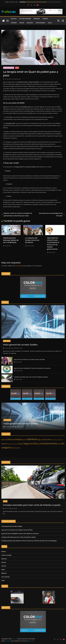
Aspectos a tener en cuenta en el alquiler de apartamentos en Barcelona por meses (17, 214)
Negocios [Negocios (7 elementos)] (28, 443)
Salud (50, 23)
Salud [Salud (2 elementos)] (59, 444)
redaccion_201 (17, 79)
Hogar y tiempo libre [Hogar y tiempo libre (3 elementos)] (44, 440)
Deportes (37, 19)
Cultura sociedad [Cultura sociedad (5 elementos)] (14, 439)
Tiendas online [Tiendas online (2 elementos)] (16, 448)
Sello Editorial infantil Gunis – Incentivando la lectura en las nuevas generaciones (53, 243)
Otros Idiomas (40, 23)
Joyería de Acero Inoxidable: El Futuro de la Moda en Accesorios (32, 368)
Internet (14, 23)
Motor (22, 23)
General (45, 19)
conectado (19, 266)
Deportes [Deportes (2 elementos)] (24, 440)
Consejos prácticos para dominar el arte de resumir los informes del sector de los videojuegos (29, 541)
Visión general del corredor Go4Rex (36, 2)
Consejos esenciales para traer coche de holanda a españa (31, 377)
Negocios (30, 23)
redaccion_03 (19, 348)
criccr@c (15, 508)
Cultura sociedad (25, 19)
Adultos (14, 19)
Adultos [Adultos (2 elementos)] (4, 440)
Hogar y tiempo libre (9, 68)
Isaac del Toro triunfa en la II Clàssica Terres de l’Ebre (29, 359)
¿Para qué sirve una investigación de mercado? (52, 214)
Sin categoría (7, 341)
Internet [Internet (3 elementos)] (4, 444)
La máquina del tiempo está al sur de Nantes (32, 240)
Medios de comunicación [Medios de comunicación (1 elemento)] (13, 444)
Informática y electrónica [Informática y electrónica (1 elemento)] (57, 440)
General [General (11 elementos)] (32, 439)
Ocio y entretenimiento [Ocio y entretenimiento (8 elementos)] (45, 443)
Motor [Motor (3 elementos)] (21, 444)
